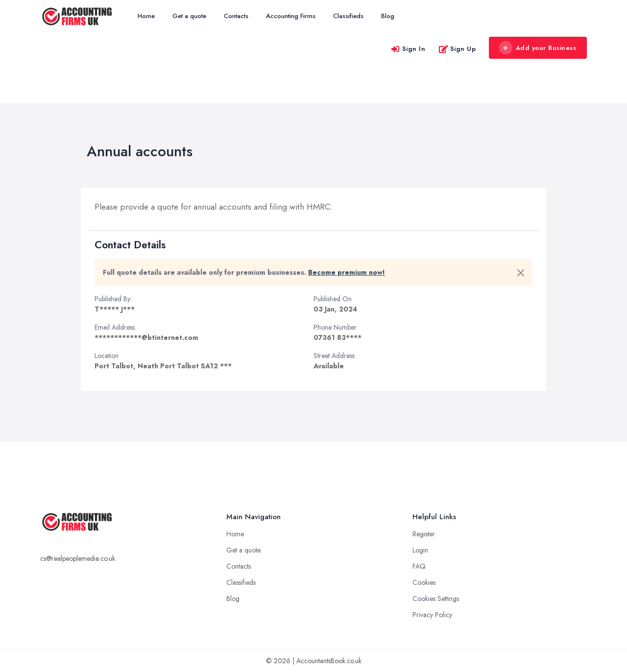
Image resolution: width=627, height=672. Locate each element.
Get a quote (189, 16)
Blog (388, 16)
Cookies (424, 582)
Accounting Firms (291, 16)
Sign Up (457, 49)
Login (420, 550)
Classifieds (348, 16)
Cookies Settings (436, 599)
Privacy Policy (432, 615)
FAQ (419, 566)
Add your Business (537, 48)
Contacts (236, 16)
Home (146, 16)
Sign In (408, 49)
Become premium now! (347, 272)
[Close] (521, 273)
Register (424, 534)
